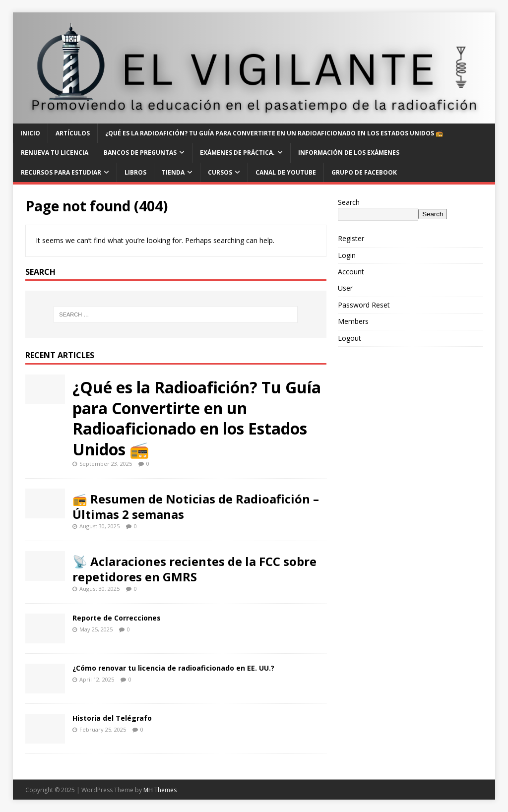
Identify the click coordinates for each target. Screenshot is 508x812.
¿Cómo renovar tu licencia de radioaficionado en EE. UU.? (173, 668)
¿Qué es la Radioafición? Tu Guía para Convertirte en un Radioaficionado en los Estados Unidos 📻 (274, 133)
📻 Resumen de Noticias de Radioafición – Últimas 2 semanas (196, 506)
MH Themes (160, 790)
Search (349, 202)
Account (351, 272)
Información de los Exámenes (349, 153)
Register (351, 238)
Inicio (30, 133)
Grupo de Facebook (364, 172)
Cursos (220, 172)
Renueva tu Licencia (55, 153)
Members (353, 321)
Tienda (173, 172)
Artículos (73, 133)
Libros (135, 172)
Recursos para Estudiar (61, 172)
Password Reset (364, 305)
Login (347, 255)
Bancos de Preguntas (140, 153)
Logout (349, 338)
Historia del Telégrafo (112, 718)
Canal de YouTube (286, 172)
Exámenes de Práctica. (237, 153)
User (345, 288)
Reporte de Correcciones (117, 618)
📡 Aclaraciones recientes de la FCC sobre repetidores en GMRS (194, 569)
